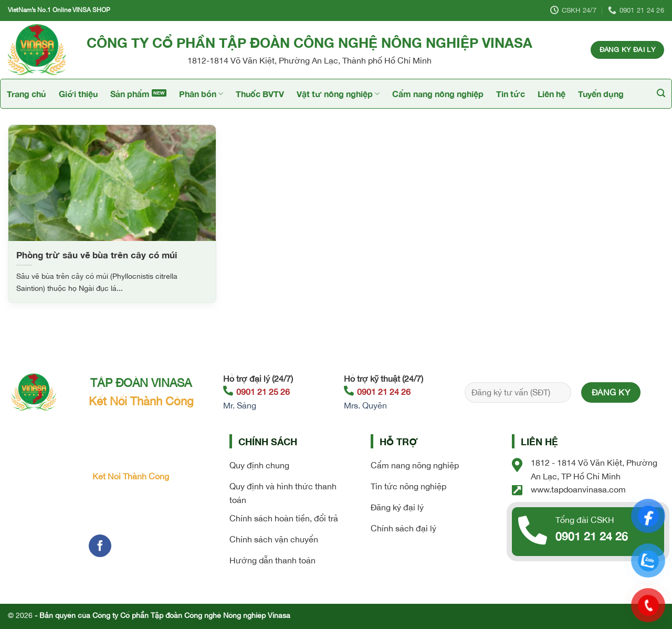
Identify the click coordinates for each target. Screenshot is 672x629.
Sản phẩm (130, 94)
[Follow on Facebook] (100, 546)
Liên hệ (552, 94)
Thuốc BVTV (260, 94)
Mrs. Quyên (365, 405)
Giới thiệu (78, 94)
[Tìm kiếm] (661, 93)
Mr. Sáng (240, 405)
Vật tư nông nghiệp (338, 94)
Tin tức (511, 94)
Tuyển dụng (601, 94)
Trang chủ (27, 94)
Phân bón (201, 94)
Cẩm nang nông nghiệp (438, 94)
